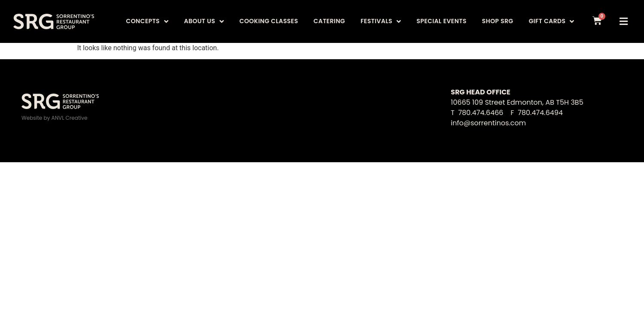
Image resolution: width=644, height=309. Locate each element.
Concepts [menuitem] (147, 21)
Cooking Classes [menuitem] (269, 21)
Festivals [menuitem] (381, 21)
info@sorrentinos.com (488, 123)
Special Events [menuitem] (442, 21)
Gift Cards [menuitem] (552, 21)
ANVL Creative (70, 118)
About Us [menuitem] (204, 21)
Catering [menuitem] (329, 21)
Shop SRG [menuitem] (498, 21)
